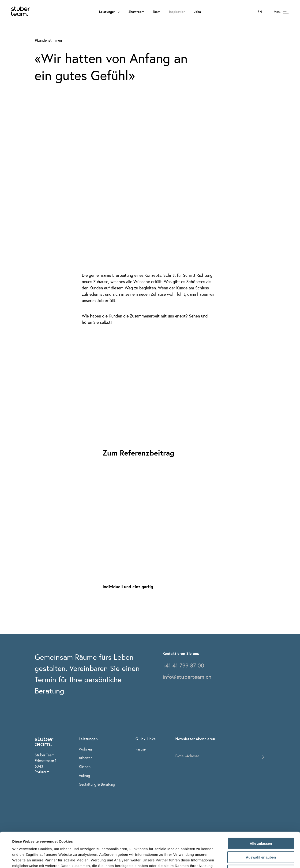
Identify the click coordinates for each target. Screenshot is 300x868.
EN (260, 12)
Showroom (136, 12)
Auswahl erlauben (261, 824)
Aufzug (84, 775)
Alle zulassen (261, 811)
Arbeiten (86, 758)
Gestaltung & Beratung (97, 784)
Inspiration (177, 12)
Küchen (85, 767)
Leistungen (110, 12)
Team (157, 12)
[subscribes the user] (262, 757)
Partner (141, 749)
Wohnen (85, 749)
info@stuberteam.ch (187, 677)
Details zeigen (200, 859)
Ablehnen (261, 838)
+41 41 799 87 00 (183, 665)
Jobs (197, 12)
